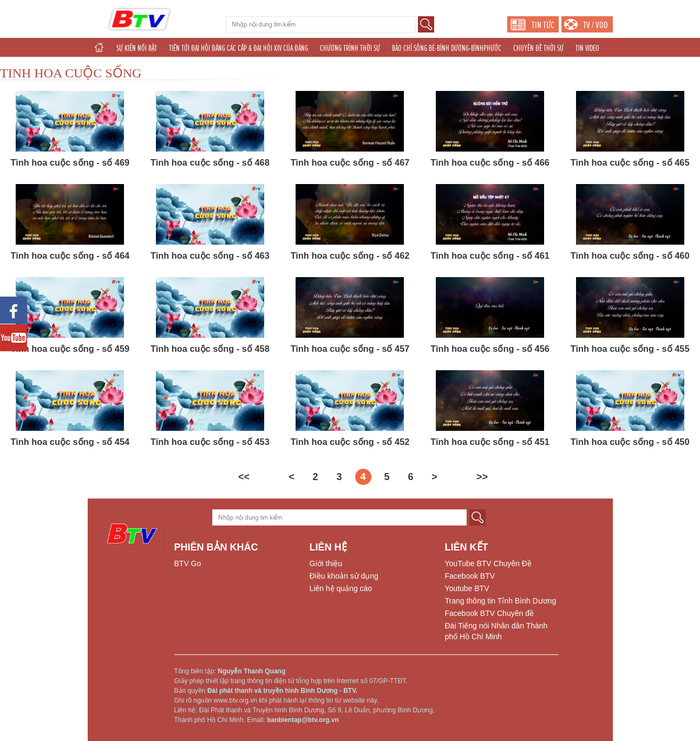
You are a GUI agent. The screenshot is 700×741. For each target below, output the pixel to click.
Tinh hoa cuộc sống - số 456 (490, 349)
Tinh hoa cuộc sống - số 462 (350, 255)
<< (244, 477)
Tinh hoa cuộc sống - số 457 (350, 349)
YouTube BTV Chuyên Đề (488, 563)
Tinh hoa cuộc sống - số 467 (350, 162)
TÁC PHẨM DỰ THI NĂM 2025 (238, 67)
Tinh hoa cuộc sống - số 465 (630, 162)
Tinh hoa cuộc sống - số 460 (630, 255)
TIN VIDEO (587, 48)
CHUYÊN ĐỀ (138, 67)
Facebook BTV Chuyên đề (489, 613)
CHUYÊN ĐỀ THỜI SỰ (538, 48)
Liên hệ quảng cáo (341, 588)
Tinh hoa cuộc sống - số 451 (490, 442)
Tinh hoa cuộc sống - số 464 (70, 255)
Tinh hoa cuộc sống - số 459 (70, 349)
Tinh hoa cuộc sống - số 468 (210, 162)
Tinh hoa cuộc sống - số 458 (210, 349)
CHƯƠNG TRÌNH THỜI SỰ (350, 48)
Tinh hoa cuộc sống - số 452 (350, 442)
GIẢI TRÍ (103, 67)
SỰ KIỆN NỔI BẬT (137, 48)
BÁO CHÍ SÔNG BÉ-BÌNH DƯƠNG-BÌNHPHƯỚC (447, 48)
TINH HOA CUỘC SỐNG (71, 73)
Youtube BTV (467, 588)
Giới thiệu (326, 563)
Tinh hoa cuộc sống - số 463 (210, 255)
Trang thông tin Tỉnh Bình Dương (501, 601)
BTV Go (188, 563)
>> (482, 477)
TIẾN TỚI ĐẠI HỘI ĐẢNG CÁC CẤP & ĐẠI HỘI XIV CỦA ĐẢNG (238, 48)
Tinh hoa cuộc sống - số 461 (490, 255)
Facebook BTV (470, 576)
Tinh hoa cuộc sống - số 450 (630, 442)
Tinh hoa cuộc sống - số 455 (630, 349)
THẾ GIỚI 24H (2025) (346, 67)
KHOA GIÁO (178, 67)
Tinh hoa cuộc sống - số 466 (490, 162)
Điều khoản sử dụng (344, 576)
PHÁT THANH (398, 67)
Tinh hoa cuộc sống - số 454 (70, 442)
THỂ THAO (297, 67)
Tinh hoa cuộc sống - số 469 (70, 162)
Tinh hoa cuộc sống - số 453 (210, 442)
